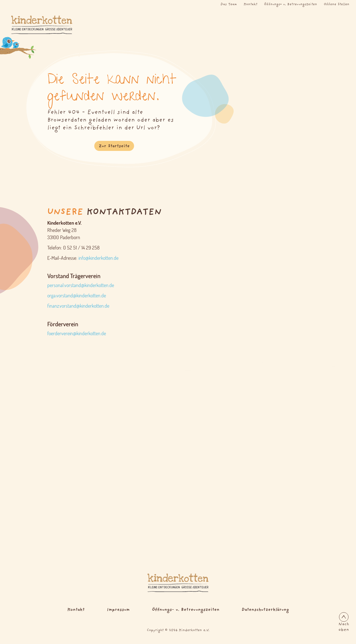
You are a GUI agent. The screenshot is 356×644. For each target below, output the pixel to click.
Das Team (229, 4)
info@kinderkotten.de (98, 258)
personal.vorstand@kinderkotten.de (81, 285)
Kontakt (250, 4)
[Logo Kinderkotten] (36, 25)
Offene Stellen (337, 4)
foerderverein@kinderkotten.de (77, 333)
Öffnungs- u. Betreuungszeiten (291, 4)
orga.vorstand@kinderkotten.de (77, 296)
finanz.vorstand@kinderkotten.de (78, 306)
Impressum (118, 610)
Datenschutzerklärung (265, 610)
